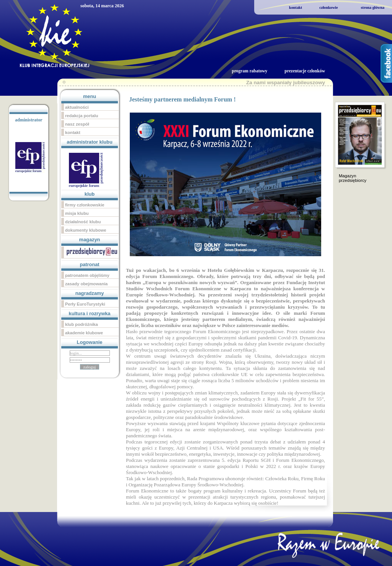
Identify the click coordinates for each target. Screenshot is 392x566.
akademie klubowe (84, 333)
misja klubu (77, 213)
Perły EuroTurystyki (85, 304)
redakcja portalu (82, 116)
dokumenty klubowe (86, 230)
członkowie (328, 7)
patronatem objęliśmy (87, 275)
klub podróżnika (82, 324)
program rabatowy (249, 71)
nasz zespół (77, 124)
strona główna (372, 7)
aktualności (77, 107)
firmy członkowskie (85, 205)
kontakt (296, 7)
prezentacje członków (305, 71)
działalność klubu (83, 222)
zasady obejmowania (86, 284)
